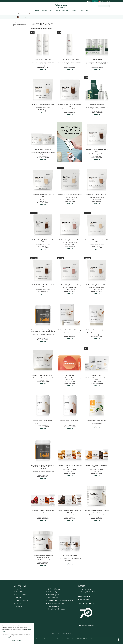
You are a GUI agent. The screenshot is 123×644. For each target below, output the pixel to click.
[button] (118, 640)
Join (87, 11)
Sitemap (59, 639)
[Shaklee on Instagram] (80, 604)
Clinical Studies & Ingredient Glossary (60, 600)
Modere (74, 11)
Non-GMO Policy (53, 597)
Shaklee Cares (21, 595)
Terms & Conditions (38, 639)
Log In (89, 1)
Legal (54, 639)
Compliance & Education (56, 609)
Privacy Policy (47, 639)
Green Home (66, 11)
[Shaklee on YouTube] (90, 604)
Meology (37, 11)
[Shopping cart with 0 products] (95, 1)
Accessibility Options (88, 625)
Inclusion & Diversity (54, 606)
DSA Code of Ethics (22, 600)
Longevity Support (18, 22)
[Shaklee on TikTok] (87, 603)
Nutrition (44, 11)
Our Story (81, 11)
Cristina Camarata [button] (34, 17)
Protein (51, 11)
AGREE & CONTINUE (17, 641)
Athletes (19, 597)
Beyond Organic (53, 595)
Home (16, 14)
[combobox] (103, 6)
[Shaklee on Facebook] (83, 604)
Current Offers (21, 592)
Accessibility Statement (56, 603)
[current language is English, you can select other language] (107, 1)
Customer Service (86, 589)
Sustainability (52, 592)
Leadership (20, 606)
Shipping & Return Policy (88, 592)
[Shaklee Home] (61, 6)
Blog (84, 600)
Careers (18, 603)
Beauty (58, 11)
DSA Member (56, 634)
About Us (19, 589)
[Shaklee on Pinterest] (94, 604)
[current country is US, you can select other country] (101, 1)
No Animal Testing (54, 589)
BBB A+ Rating (68, 634)
